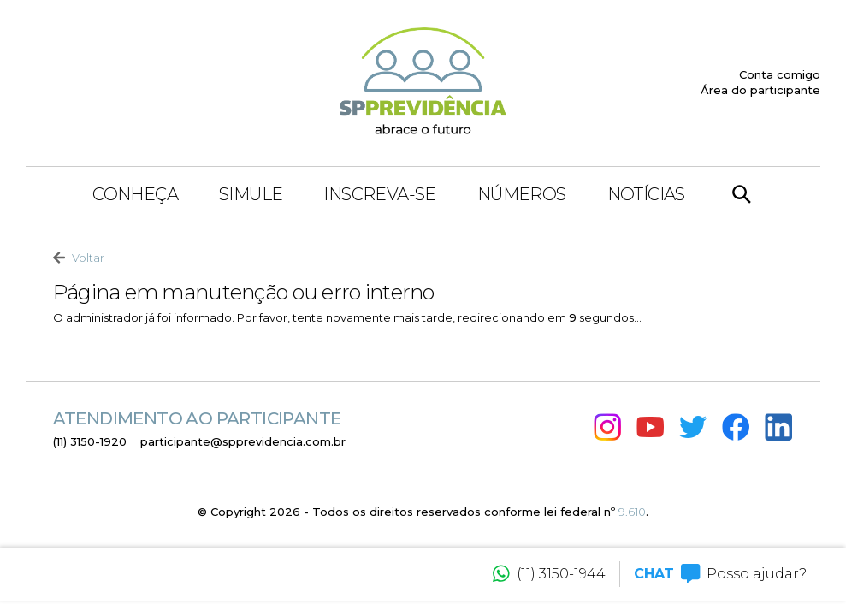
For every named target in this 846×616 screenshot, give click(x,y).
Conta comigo (780, 74)
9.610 (632, 512)
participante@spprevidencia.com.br (243, 441)
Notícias (646, 194)
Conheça (135, 194)
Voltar (79, 258)
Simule (251, 194)
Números (522, 194)
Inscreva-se (379, 194)
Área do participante (760, 90)
